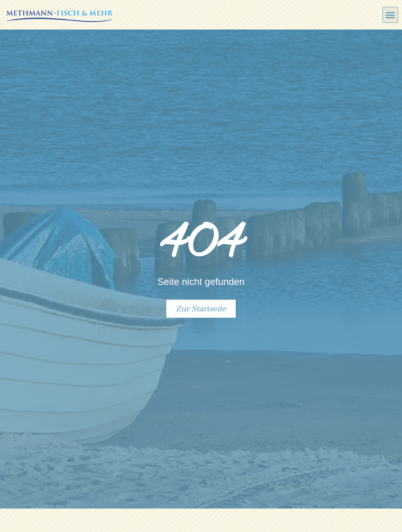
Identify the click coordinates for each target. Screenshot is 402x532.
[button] (390, 15)
